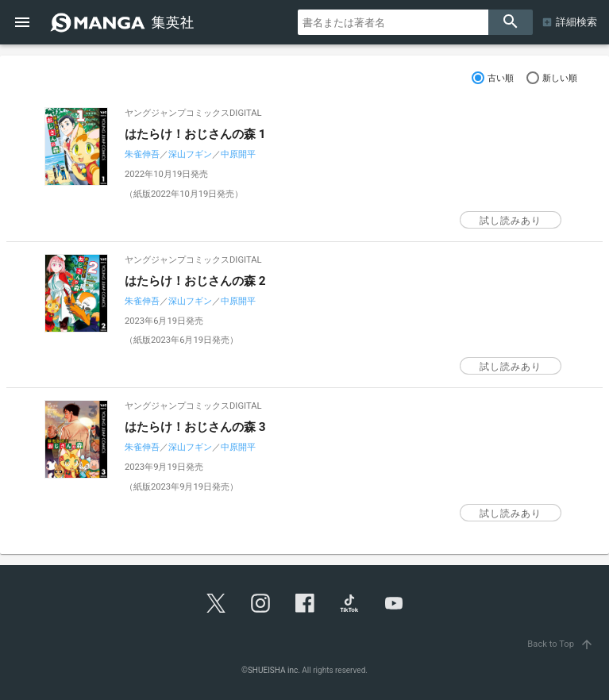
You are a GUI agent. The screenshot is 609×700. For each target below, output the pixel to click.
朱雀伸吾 (142, 154)
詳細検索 (576, 22)
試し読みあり (511, 221)
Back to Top (562, 644)
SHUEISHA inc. (274, 670)
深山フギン (190, 154)
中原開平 (238, 154)
